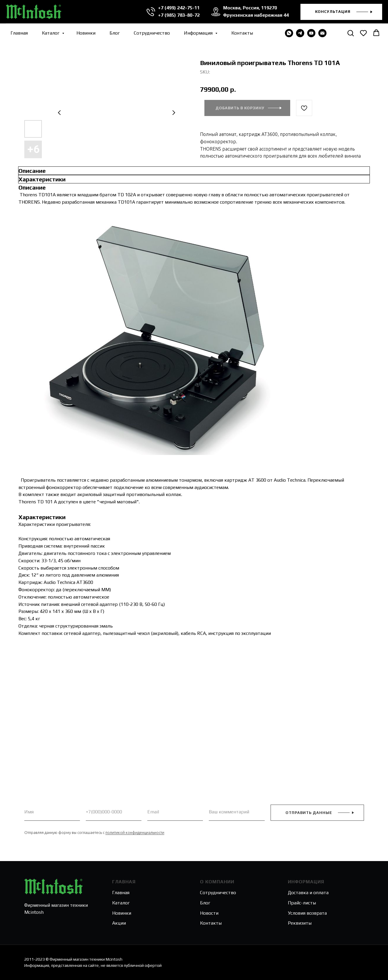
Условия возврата (307, 913)
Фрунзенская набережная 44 (256, 15)
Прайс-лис (299, 903)
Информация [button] (199, 33)
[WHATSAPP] (289, 33)
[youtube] (311, 33)
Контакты (242, 33)
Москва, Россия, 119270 (250, 8)
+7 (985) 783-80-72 (179, 15)
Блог (115, 33)
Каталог (51, 33)
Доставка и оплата (308, 893)
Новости (209, 913)
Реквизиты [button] (300, 923)
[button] (341, 12)
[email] (322, 33)
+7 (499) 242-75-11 (179, 8)
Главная (19, 33)
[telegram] (300, 33)
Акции (119, 923)
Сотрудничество (152, 33)
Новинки (86, 33)
